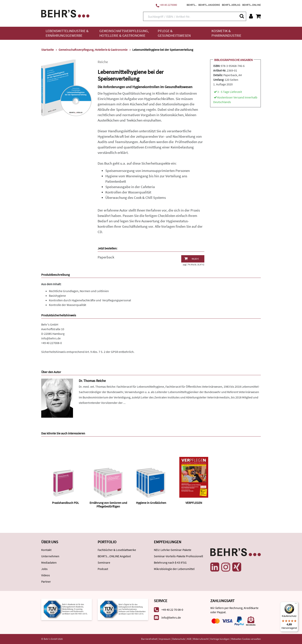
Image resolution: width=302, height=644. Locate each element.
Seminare (104, 562)
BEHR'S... (192, 5)
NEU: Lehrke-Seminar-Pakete (173, 550)
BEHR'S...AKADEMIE (209, 5)
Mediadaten (49, 562)
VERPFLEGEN (194, 503)
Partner (46, 582)
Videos (46, 575)
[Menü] (296, 604)
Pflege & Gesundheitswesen (174, 33)
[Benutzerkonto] (251, 16)
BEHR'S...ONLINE (252, 5)
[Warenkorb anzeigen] (258, 16)
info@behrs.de (51, 338)
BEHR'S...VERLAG (231, 5)
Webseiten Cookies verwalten (246, 639)
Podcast (103, 569)
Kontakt (46, 550)
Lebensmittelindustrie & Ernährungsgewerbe (67, 33)
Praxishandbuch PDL (65, 503)
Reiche (103, 62)
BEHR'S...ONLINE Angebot (114, 556)
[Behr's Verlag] (65, 13)
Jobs (44, 569)
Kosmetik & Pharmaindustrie (226, 33)
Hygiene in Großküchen (151, 503)
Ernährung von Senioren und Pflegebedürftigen (108, 504)
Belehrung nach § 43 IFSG (170, 562)
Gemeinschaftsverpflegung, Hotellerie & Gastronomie (124, 33)
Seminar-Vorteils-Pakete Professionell (178, 556)
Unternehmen (50, 556)
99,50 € (191, 259)
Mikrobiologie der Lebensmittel (174, 569)
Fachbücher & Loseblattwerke (117, 550)
